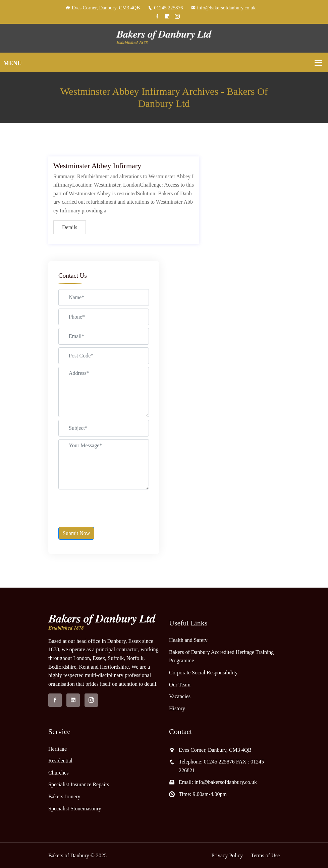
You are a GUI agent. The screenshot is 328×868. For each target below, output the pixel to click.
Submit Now (76, 533)
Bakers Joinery (64, 796)
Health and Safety (188, 640)
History (177, 708)
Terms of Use (265, 855)
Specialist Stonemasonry (75, 809)
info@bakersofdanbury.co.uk (223, 8)
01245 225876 (165, 8)
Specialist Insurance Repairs (79, 784)
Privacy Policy (227, 855)
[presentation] (109, 505)
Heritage (58, 749)
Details (70, 227)
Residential (60, 761)
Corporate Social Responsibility (203, 673)
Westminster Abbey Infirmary (97, 166)
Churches (58, 773)
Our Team (180, 685)
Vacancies (180, 696)
